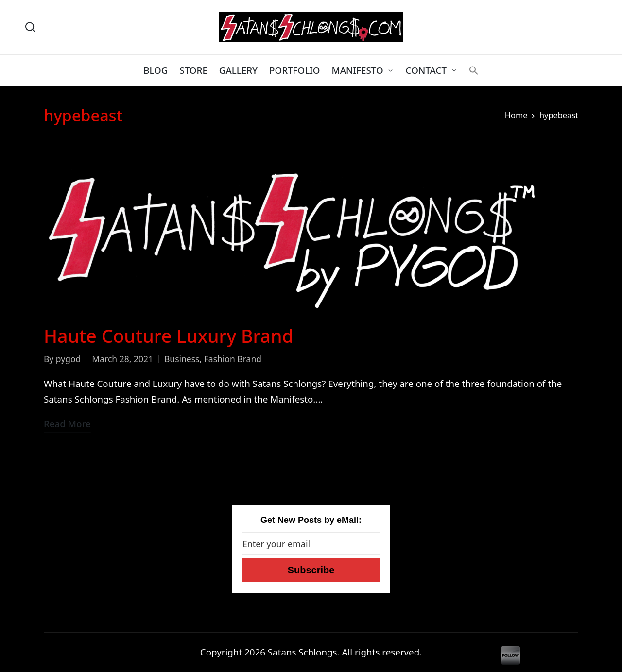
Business (182, 359)
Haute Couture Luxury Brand (169, 336)
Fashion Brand (233, 359)
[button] (474, 70)
